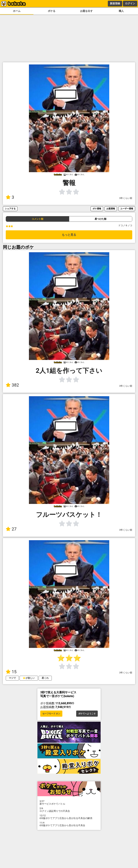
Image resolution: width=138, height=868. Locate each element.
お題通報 (111, 209)
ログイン (130, 3)
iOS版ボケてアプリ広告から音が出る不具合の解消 (69, 817)
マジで (12, 678)
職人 (121, 11)
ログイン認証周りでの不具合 (69, 810)
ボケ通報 (97, 209)
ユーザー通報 (127, 209)
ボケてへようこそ (87, 714)
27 (11, 529)
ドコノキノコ (125, 225)
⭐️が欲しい (29, 678)
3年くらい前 (126, 198)
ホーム (17, 11)
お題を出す (86, 11)
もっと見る (69, 235)
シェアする (10, 209)
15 (11, 672)
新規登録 (115, 3)
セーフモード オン (51, 714)
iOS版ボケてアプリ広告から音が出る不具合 (69, 824)
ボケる (52, 11)
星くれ (45, 678)
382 (12, 385)
